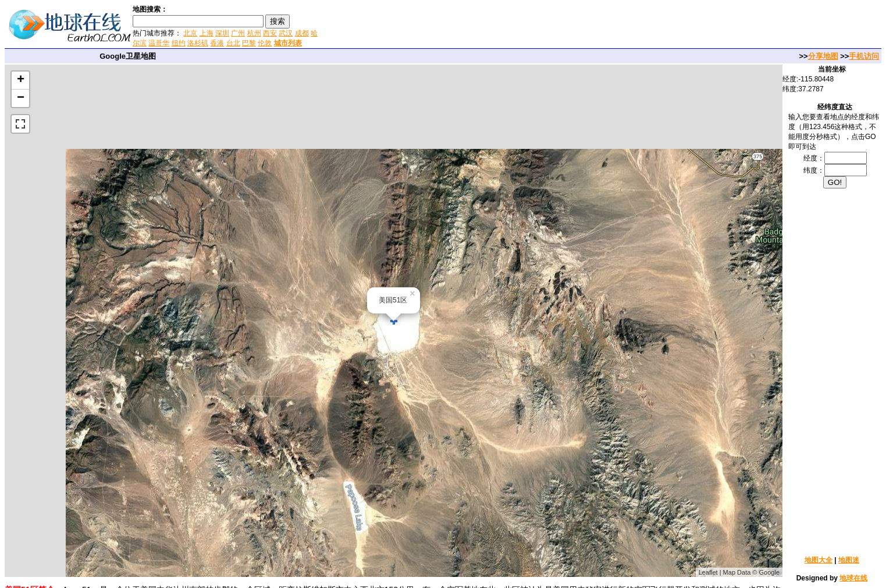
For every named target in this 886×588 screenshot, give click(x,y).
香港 (217, 43)
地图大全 (819, 560)
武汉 (286, 33)
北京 (190, 33)
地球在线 (853, 578)
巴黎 (249, 43)
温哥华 (159, 43)
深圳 (222, 33)
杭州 (254, 33)
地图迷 (849, 560)
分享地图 (823, 56)
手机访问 (864, 56)
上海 (207, 33)
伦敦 (265, 43)
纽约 (179, 43)
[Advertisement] (459, 26)
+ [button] (21, 80)
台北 (233, 43)
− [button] (21, 98)
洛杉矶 (198, 43)
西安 (270, 33)
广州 (238, 33)
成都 (302, 33)
